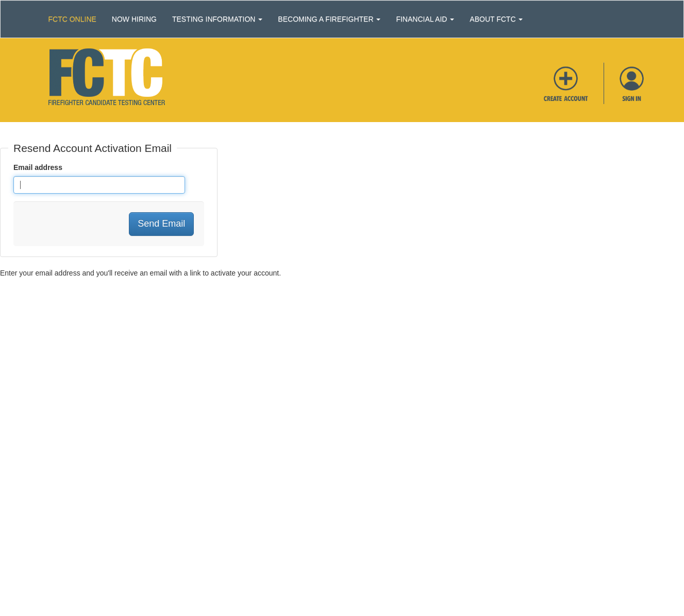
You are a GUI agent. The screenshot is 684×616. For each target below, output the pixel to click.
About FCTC (496, 19)
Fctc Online (72, 19)
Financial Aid (425, 19)
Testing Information (217, 19)
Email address (38, 167)
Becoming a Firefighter (329, 19)
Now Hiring (134, 19)
